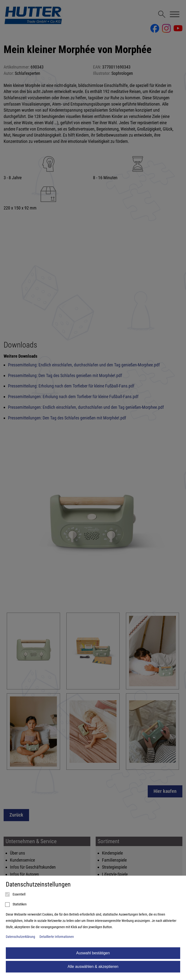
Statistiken (16, 905)
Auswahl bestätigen (93, 953)
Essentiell (16, 895)
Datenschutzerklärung (20, 937)
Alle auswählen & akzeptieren (93, 967)
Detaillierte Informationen (57, 937)
